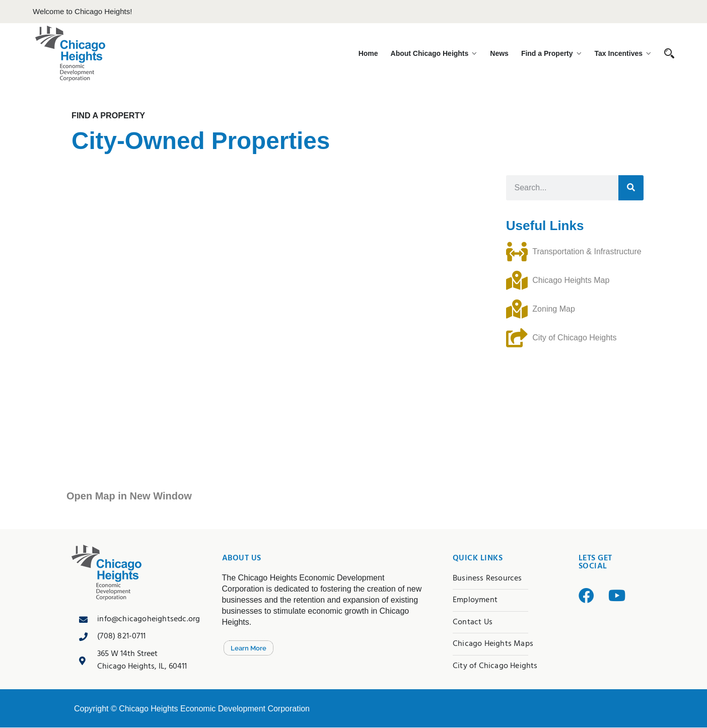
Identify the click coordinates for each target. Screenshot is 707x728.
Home (381, 53)
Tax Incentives (619, 53)
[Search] (631, 189)
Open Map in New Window (129, 496)
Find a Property (550, 53)
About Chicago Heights (439, 53)
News (506, 53)
